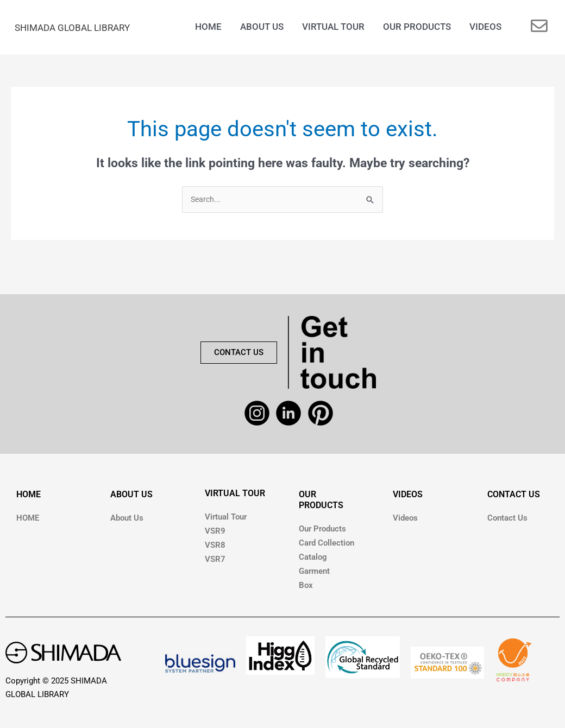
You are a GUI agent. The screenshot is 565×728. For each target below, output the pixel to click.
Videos (405, 520)
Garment (314, 573)
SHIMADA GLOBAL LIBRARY (86, 28)
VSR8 (215, 547)
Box (306, 587)
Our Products (322, 531)
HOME (29, 496)
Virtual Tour (226, 519)
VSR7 (215, 561)
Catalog (313, 559)
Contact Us (507, 520)
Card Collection (327, 545)
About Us (127, 520)
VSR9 (215, 533)
